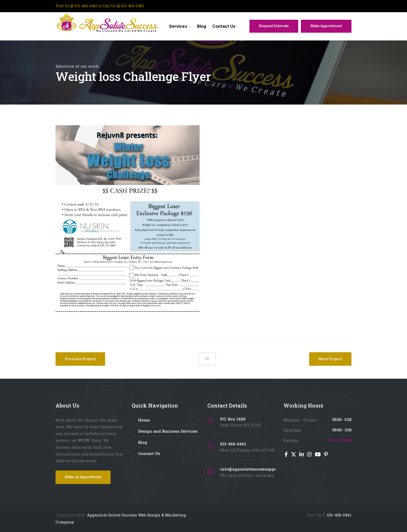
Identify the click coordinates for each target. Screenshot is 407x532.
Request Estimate (274, 26)
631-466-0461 (339, 515)
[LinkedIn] (302, 455)
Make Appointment (326, 26)
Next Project (330, 359)
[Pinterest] (326, 455)
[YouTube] (318, 455)
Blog (202, 26)
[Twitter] (294, 455)
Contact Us (224, 26)
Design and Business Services (168, 431)
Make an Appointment (83, 477)
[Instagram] (310, 455)
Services (178, 26)
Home (144, 420)
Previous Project (80, 359)
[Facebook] (287, 455)
